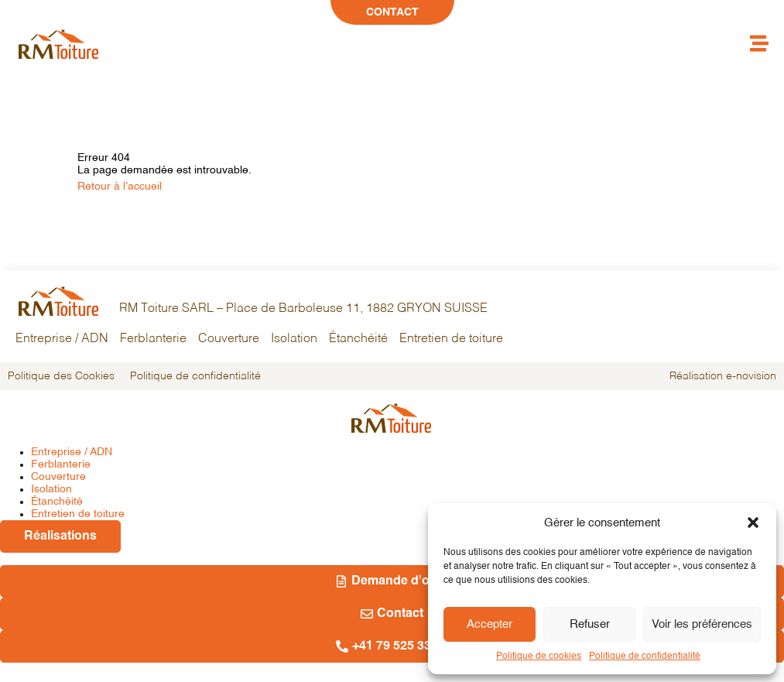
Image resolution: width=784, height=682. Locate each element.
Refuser (590, 624)
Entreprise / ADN (62, 339)
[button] (753, 523)
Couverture (229, 339)
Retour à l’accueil (120, 187)
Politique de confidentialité (645, 656)
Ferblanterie (153, 339)
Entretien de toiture (451, 339)
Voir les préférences (702, 624)
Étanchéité (358, 339)
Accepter (490, 624)
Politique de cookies (539, 656)
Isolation (294, 339)
